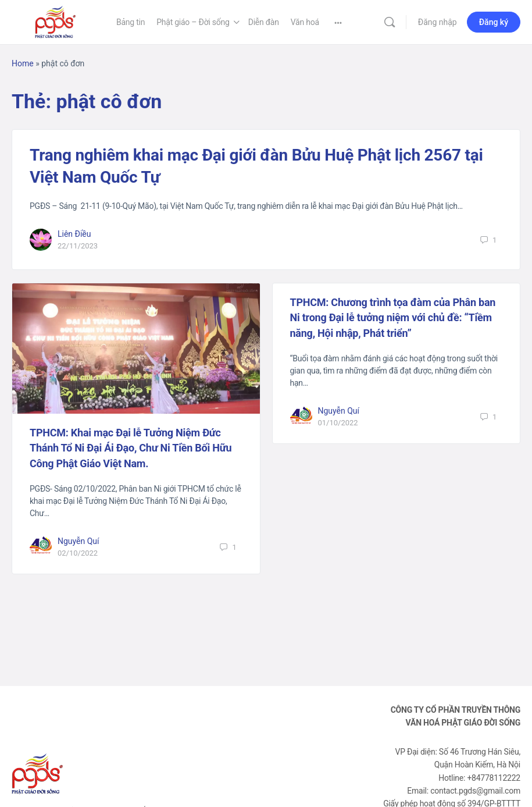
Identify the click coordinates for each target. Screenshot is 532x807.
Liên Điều (74, 234)
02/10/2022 (78, 553)
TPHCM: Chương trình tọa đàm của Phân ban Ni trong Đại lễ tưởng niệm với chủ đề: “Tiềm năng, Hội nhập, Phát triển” (393, 318)
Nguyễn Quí (78, 541)
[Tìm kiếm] (390, 22)
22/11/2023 (78, 246)
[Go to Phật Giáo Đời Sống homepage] (55, 21)
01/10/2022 (338, 423)
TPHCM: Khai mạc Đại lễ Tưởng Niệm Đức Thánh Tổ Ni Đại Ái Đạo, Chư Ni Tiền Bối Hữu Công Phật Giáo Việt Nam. (131, 448)
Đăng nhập (438, 22)
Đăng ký (494, 22)
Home (23, 63)
